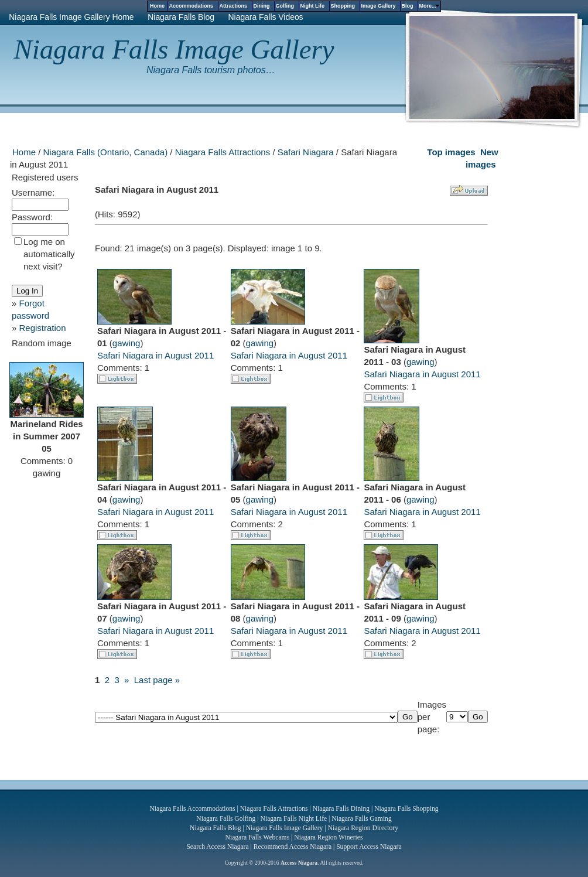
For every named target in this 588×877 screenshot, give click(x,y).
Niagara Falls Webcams (258, 837)
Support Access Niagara (369, 847)
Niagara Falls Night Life (294, 819)
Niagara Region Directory (363, 828)
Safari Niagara (306, 152)
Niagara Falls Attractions (223, 152)
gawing (127, 343)
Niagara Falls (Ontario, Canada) (106, 152)
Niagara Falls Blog (181, 17)
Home (24, 152)
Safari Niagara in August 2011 (155, 355)
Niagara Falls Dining (341, 809)
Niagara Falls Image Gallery (174, 49)
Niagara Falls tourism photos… (211, 70)
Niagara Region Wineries (328, 837)
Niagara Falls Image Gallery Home (71, 17)
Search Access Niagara (217, 847)
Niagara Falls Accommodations (192, 809)
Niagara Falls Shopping (406, 809)
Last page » (157, 680)
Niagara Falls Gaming (361, 819)
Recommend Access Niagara (293, 847)
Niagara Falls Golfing (226, 819)
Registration (43, 328)
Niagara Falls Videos (266, 17)
